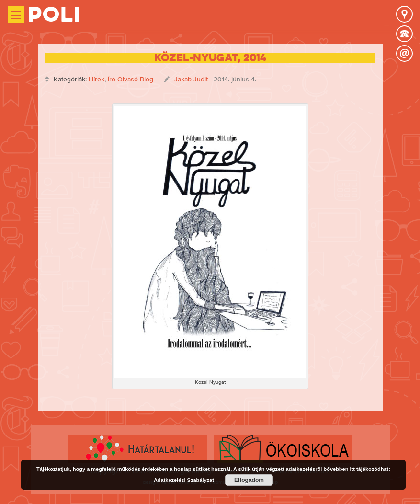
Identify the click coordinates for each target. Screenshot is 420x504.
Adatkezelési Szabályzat (184, 480)
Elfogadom (249, 480)
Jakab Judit (191, 79)
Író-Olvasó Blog (131, 79)
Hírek (96, 79)
